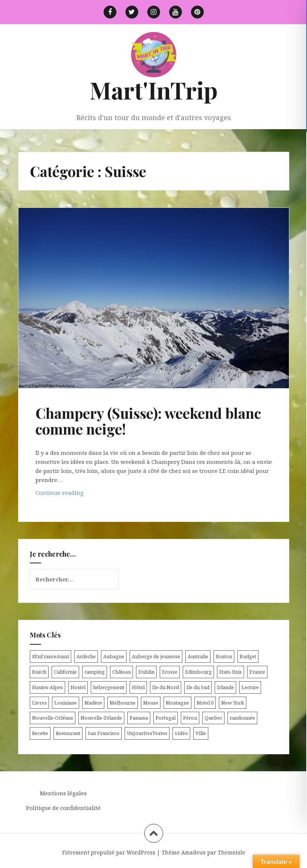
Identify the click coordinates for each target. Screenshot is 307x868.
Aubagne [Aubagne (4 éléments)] (114, 656)
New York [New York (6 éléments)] (233, 703)
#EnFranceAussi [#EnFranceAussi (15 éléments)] (50, 656)
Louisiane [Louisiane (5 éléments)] (66, 703)
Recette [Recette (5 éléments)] (40, 733)
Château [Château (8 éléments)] (121, 672)
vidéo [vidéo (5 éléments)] (181, 733)
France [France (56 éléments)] (257, 672)
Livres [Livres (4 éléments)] (39, 703)
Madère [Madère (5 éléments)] (93, 703)
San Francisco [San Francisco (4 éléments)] (104, 733)
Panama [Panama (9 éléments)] (139, 718)
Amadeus (193, 852)
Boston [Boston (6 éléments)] (224, 656)
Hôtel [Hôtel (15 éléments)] (138, 687)
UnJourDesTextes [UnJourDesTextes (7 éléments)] (147, 733)
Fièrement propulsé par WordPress (109, 852)
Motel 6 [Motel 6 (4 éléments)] (205, 703)
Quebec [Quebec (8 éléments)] (213, 718)
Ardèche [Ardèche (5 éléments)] (86, 656)
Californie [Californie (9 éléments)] (65, 672)
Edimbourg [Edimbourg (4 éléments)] (198, 672)
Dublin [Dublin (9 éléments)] (146, 672)
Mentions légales (63, 793)
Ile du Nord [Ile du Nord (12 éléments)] (166, 687)
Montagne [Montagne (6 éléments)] (177, 703)
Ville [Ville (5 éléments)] (201, 733)
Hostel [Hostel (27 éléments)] (78, 687)
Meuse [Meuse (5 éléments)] (151, 703)
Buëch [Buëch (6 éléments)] (39, 672)
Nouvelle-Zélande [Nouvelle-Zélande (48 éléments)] (101, 718)
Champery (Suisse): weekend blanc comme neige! (148, 421)
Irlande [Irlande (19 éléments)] (225, 687)
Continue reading (73, 494)
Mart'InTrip (154, 90)
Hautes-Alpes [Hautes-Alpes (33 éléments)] (47, 687)
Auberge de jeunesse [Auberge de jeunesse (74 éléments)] (156, 656)
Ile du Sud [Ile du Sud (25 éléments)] (198, 687)
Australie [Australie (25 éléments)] (198, 656)
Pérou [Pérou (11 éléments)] (190, 718)
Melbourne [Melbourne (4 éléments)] (123, 703)
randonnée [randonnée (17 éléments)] (242, 718)
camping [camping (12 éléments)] (95, 672)
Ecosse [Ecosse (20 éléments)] (170, 672)
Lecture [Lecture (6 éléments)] (250, 687)
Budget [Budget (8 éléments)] (248, 656)
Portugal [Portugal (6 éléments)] (166, 718)
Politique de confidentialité (63, 808)
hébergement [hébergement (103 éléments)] (109, 687)
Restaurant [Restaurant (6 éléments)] (68, 733)
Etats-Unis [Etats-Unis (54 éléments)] (231, 672)
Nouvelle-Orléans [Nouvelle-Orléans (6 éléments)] (53, 718)
